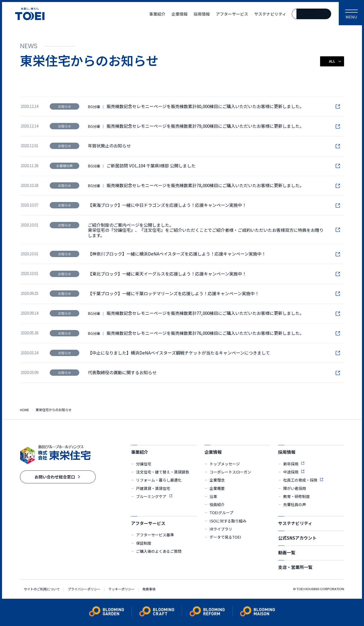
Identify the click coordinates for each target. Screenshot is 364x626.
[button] (332, 61)
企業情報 (213, 452)
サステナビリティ (295, 523)
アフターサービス (148, 523)
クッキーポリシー (121, 589)
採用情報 (287, 452)
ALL (332, 61)
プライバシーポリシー (84, 589)
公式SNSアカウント (297, 538)
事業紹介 (140, 452)
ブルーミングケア (151, 496)
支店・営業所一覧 (295, 567)
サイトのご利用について (42, 589)
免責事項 (149, 589)
